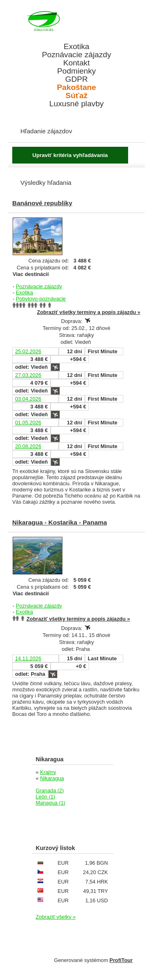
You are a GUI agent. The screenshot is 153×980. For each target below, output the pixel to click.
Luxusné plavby (76, 104)
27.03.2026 (28, 375)
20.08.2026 (28, 446)
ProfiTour (121, 960)
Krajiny (48, 772)
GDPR (76, 79)
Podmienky (76, 71)
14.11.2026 (28, 658)
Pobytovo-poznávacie (41, 299)
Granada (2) (50, 791)
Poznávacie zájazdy (77, 55)
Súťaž (77, 96)
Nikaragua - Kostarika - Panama (60, 522)
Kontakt (76, 63)
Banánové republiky (42, 203)
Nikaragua (52, 778)
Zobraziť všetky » (56, 917)
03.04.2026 (28, 399)
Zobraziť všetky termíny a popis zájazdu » (89, 312)
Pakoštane (77, 87)
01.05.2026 (28, 423)
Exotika (76, 47)
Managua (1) (51, 803)
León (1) (46, 797)
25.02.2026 (28, 351)
